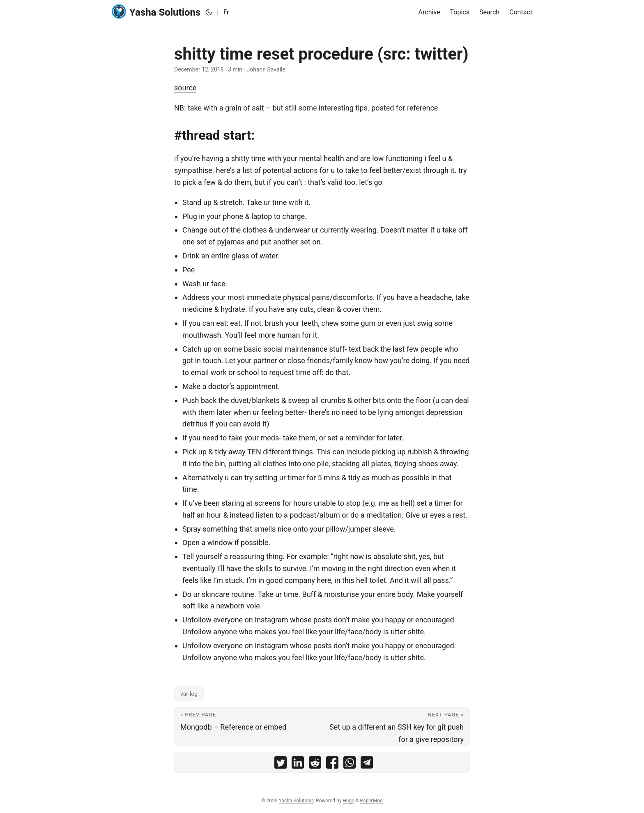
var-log (189, 694)
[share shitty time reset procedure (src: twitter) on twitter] (281, 764)
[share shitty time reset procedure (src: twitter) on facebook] (332, 764)
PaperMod (371, 801)
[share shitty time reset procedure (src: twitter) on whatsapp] (350, 764)
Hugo (348, 801)
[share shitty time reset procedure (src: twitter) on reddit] (315, 764)
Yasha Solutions (156, 12)
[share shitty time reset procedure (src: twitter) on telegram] (367, 764)
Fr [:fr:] (226, 12)
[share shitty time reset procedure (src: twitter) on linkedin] (298, 764)
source (185, 88)
